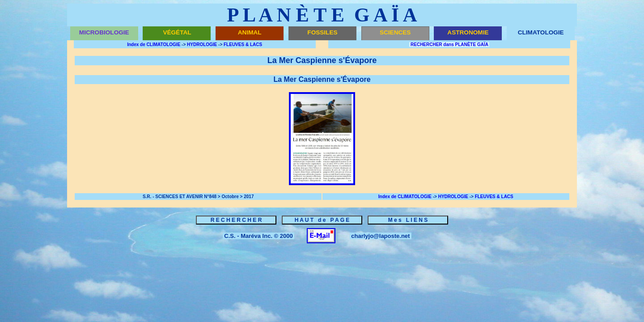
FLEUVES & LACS (243, 44)
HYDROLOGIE (202, 44)
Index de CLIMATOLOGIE (154, 44)
